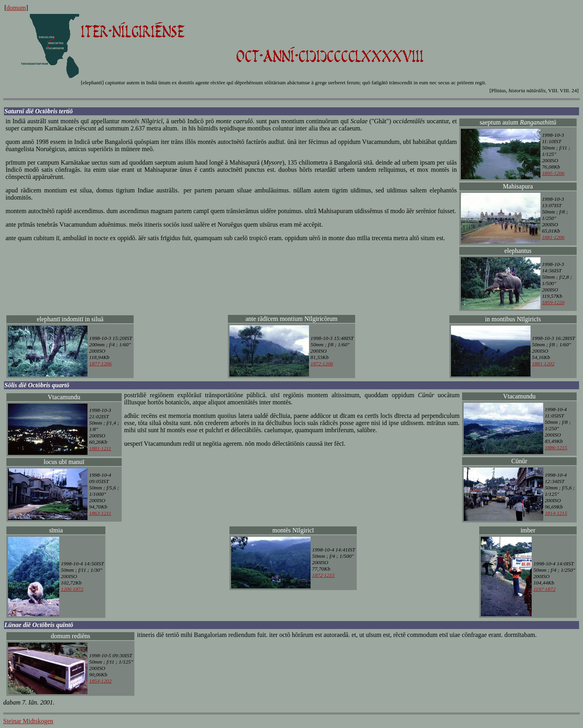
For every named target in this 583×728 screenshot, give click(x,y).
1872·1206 (322, 364)
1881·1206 (553, 237)
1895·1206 (553, 173)
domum (16, 8)
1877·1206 (100, 364)
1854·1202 (100, 681)
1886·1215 (556, 447)
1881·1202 (543, 364)
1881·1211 (100, 448)
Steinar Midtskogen (28, 721)
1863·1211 (100, 513)
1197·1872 (544, 589)
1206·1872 (72, 589)
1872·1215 (324, 575)
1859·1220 (553, 302)
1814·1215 (556, 513)
